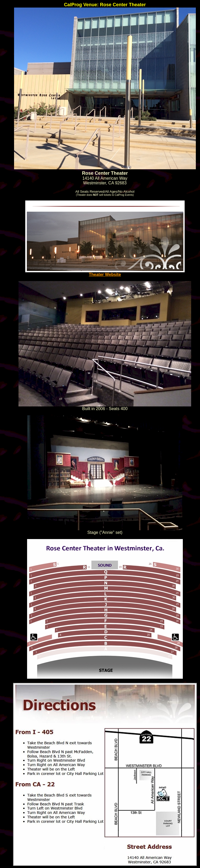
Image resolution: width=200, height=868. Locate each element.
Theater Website (105, 273)
